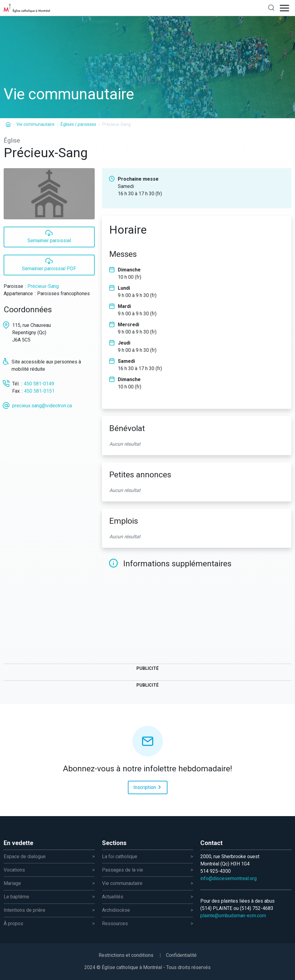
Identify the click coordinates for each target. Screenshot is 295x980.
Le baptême (16, 897)
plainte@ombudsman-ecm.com (233, 916)
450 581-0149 (39, 384)
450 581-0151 (39, 391)
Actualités (113, 897)
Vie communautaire (35, 124)
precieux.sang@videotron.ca (42, 406)
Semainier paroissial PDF (49, 264)
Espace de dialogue (25, 856)
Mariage (12, 883)
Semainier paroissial (49, 236)
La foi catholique (120, 856)
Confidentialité (181, 955)
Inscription (148, 787)
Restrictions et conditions (126, 955)
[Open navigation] (285, 8)
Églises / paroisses (78, 124)
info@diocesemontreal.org (228, 878)
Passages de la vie (123, 870)
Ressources (115, 923)
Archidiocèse (116, 910)
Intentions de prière (25, 910)
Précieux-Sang (43, 286)
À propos (13, 923)
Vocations (14, 870)
